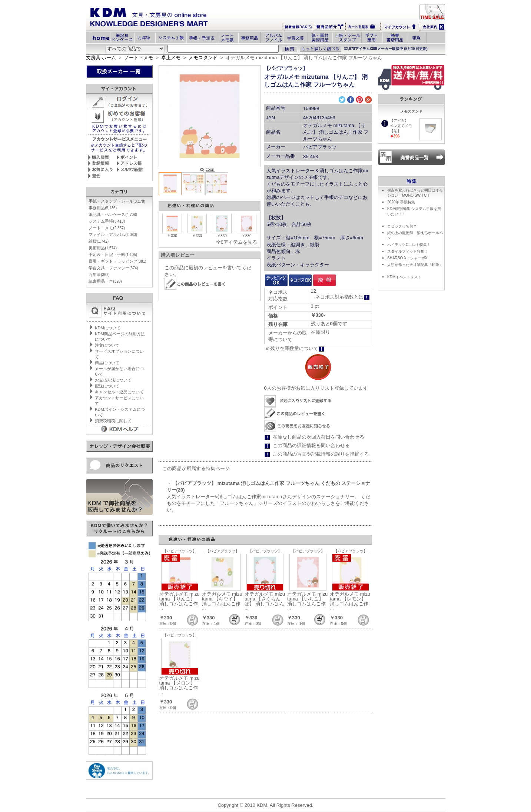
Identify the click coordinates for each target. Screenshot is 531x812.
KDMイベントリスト (404, 277)
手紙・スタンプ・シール (117, 201)
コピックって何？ (402, 226)
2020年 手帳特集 (401, 202)
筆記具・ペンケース (113, 214)
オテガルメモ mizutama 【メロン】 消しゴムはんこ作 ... (180, 685)
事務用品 (103, 208)
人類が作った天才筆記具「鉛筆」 (415, 265)
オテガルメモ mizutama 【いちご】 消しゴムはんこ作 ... (307, 601)
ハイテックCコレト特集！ (409, 245)
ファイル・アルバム (113, 234)
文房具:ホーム (101, 58)
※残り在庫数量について (295, 348)
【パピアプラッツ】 (286, 68)
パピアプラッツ (320, 147)
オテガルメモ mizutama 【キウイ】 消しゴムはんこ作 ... (222, 601)
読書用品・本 (105, 281)
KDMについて (107, 328)
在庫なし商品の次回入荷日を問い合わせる (318, 437)
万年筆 (99, 274)
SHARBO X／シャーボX (407, 258)
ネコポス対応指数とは (343, 297)
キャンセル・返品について (119, 392)
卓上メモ (171, 58)
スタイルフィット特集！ (408, 251)
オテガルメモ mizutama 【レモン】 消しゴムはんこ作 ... (350, 601)
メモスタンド (203, 58)
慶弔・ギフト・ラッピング (117, 261)
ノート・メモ (139, 58)
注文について (107, 345)
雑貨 (99, 241)
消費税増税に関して (113, 421)
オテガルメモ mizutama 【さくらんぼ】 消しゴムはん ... (265, 601)
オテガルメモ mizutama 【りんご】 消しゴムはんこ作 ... (180, 601)
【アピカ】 (399, 121)
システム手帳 (107, 221)
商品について (107, 363)
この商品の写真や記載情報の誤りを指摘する (321, 454)
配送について (107, 386)
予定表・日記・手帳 (113, 254)
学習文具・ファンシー (113, 268)
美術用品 (103, 248)
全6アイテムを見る (237, 242)
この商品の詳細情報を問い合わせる (311, 445)
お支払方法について (113, 380)
